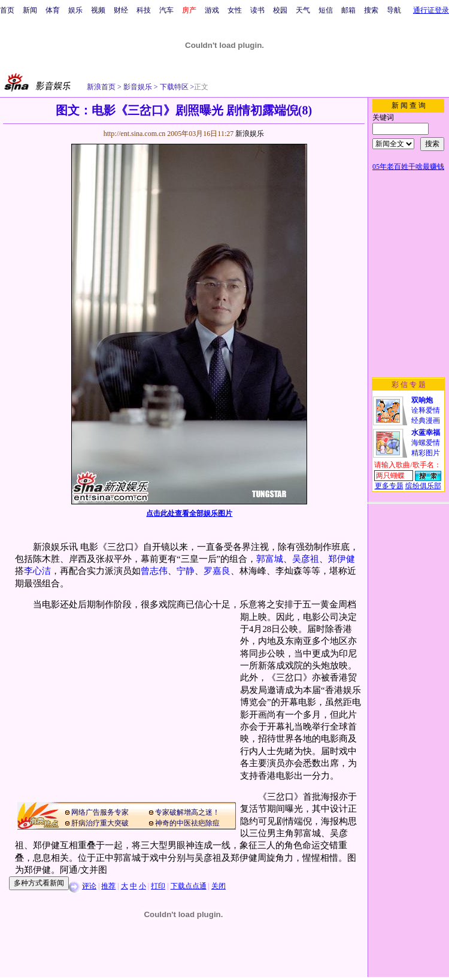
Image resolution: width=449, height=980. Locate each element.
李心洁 (37, 571)
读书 (257, 10)
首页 (7, 10)
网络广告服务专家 (100, 812)
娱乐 (75, 10)
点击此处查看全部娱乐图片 (189, 513)
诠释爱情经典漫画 (426, 410)
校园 (280, 10)
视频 (98, 10)
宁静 (186, 571)
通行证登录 (431, 10)
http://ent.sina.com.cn (136, 134)
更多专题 (389, 486)
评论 (89, 886)
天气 (303, 10)
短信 (326, 10)
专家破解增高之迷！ (187, 812)
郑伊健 (342, 559)
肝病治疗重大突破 (100, 823)
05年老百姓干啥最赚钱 (408, 167)
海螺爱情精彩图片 (426, 443)
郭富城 (270, 559)
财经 (121, 10)
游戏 (212, 10)
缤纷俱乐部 (423, 486)
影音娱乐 (138, 87)
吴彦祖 (306, 559)
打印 (158, 886)
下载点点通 (189, 886)
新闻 (30, 10)
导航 (394, 10)
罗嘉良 (217, 571)
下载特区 (173, 87)
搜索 (371, 10)
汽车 (166, 10)
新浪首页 (101, 87)
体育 (53, 10)
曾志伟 (154, 571)
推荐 (108, 886)
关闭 (219, 886)
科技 (144, 10)
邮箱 (348, 10)
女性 (235, 10)
